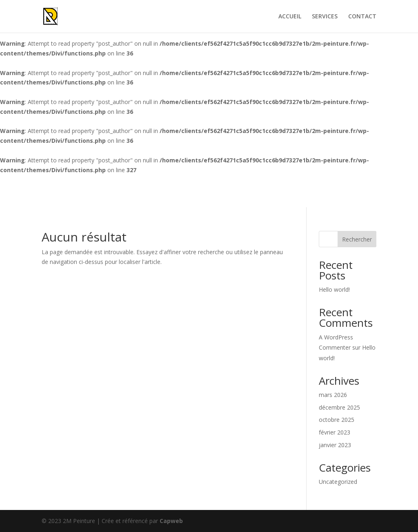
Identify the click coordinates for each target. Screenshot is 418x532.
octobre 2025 (337, 420)
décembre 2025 (339, 407)
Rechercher (357, 239)
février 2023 (335, 432)
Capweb (171, 521)
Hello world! (334, 289)
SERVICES (325, 17)
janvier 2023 (335, 445)
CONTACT (362, 17)
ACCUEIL (290, 17)
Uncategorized (338, 482)
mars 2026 (333, 395)
